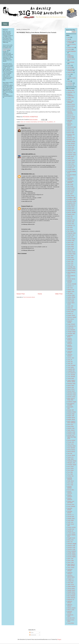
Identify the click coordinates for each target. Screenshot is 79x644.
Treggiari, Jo (70, 579)
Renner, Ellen (71, 490)
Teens (69, 74)
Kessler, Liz (70, 313)
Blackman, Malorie (70, 124)
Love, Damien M (71, 373)
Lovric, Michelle (71, 375)
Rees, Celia (70, 483)
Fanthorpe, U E (71, 226)
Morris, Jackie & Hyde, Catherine (71, 422)
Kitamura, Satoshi (72, 317)
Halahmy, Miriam (71, 269)
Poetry (69, 65)
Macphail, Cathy (71, 384)
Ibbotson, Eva (71, 299)
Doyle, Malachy (71, 205)
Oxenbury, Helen (71, 446)
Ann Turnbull (27, 122)
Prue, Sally (70, 472)
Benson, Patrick (71, 117)
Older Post (59, 294)
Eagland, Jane (71, 214)
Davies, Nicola (71, 188)
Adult (22, 122)
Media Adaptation (72, 51)
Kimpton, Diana (71, 315)
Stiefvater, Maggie (72, 544)
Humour (69, 49)
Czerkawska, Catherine (71, 179)
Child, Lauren (71, 157)
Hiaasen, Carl (71, 290)
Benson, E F (70, 115)
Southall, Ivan (71, 529)
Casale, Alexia (71, 149)
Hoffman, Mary (71, 295)
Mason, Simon (71, 389)
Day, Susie (70, 194)
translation (70, 85)
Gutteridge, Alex (71, 267)
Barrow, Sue (70, 108)
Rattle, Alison (71, 481)
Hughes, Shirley (71, 297)
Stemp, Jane (71, 540)
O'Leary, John (71, 442)
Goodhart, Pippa (71, 254)
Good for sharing (71, 44)
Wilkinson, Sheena (70, 602)
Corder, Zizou (71, 164)
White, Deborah (71, 598)
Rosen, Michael (71, 506)
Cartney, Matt (71, 147)
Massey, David (71, 391)
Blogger (59, 639)
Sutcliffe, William (71, 553)
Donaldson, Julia (71, 197)
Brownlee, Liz (71, 140)
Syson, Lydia (71, 560)
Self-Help (70, 67)
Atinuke (69, 99)
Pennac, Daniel (71, 455)
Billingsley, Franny (70, 121)
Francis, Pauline (71, 239)
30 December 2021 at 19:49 (28, 149)
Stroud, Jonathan (72, 551)
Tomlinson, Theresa (70, 570)
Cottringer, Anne (71, 166)
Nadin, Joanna (71, 430)
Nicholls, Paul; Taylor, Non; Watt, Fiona (72, 437)
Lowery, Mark (71, 378)
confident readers (72, 78)
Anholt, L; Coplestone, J (71, 95)
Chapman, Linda (71, 153)
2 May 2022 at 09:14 (26, 169)
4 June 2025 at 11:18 (27, 201)
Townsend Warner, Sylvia (71, 576)
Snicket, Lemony (71, 527)
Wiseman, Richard (70, 612)
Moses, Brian (71, 426)
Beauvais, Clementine (70, 112)
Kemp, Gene (71, 312)
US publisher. (50, 122)
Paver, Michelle (71, 448)
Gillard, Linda (71, 248)
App (68, 39)
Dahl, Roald (70, 184)
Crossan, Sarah (71, 170)
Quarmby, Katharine (70, 479)
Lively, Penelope (71, 365)
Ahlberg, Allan (71, 90)
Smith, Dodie (71, 520)
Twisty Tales (70, 583)
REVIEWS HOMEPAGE (30, 117)
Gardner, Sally (71, 241)
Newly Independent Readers (70, 56)
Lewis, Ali (70, 360)
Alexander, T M (71, 92)
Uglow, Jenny (71, 585)
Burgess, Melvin (71, 141)
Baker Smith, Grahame (71, 102)
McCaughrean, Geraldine (71, 404)
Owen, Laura (71, 444)
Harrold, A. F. (71, 286)
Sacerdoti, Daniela (70, 509)
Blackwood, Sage (72, 127)
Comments (33, 635)
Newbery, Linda (71, 432)
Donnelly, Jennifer (72, 201)
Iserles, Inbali (71, 301)
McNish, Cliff (70, 410)
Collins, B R (70, 158)
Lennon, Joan (71, 358)
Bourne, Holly (71, 133)
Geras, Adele (71, 244)
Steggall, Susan (71, 538)
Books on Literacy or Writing (72, 42)
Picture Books (71, 62)
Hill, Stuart (70, 293)
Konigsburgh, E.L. (72, 326)
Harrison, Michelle (72, 284)
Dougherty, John (71, 203)
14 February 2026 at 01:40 (28, 250)
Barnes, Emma (71, 104)
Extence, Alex (71, 224)
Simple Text (70, 72)
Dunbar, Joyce (71, 211)
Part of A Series (71, 59)
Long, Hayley (71, 367)
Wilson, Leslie (71, 610)
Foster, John (70, 237)
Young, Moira (71, 623)
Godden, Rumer (71, 252)
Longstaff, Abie (71, 369)
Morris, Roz (70, 424)
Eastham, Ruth (71, 220)
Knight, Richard (71, 324)
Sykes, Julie (70, 559)
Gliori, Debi (70, 250)
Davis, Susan (71, 192)
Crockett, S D (71, 168)
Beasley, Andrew (71, 110)
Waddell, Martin (71, 590)
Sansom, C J (71, 515)
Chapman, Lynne (72, 155)
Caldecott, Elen (71, 145)
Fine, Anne (70, 227)
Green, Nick (70, 263)
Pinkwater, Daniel (72, 465)
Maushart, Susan (72, 393)
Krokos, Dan (70, 328)
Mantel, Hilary (71, 385)
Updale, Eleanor (71, 586)
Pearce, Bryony (71, 450)
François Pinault (26, 206)
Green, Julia (70, 261)
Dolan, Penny (71, 196)
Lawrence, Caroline (70, 349)
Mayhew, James (71, 397)
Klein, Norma (71, 319)
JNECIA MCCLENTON (27, 154)
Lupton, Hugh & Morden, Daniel (71, 381)
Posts (31, 632)
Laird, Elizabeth (71, 330)
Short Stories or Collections (71, 70)
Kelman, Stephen (72, 310)
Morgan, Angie (71, 414)
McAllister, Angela (72, 402)
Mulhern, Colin (71, 428)
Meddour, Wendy (72, 412)
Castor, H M (70, 151)
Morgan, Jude (71, 416)
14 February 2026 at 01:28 (28, 224)
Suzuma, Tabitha (71, 555)
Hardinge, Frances (70, 281)
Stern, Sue (70, 542)
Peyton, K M (70, 457)
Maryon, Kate (71, 387)
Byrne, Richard (71, 143)
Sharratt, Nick (71, 517)
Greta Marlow (34, 122)
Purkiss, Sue (71, 476)
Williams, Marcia (71, 608)
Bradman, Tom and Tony (71, 135)
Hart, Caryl (70, 288)
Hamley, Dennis (71, 279)
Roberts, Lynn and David (71, 502)
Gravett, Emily (71, 259)
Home (40, 294)
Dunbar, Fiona (71, 207)
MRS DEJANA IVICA (27, 174)
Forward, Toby (71, 235)
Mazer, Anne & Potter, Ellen (71, 399)
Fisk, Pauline (71, 231)
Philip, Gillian (71, 459)
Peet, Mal (70, 453)
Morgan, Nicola (71, 418)
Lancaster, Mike (71, 334)
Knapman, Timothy (70, 322)
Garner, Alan (70, 242)
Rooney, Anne (71, 505)
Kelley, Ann (70, 308)
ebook (69, 81)
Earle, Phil (70, 216)
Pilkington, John (71, 463)
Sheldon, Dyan (71, 518)
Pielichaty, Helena (72, 461)
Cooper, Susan (71, 160)
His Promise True (42, 122)
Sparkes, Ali (70, 531)
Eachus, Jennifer (71, 212)
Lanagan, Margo (71, 332)
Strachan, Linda (71, 546)
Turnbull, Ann (71, 581)
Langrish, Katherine (70, 339)
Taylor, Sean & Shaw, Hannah (71, 565)
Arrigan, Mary (71, 97)
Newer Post (21, 294)
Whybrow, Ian (71, 600)
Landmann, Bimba (70, 336)
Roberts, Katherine (70, 492)
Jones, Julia (70, 306)
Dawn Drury (24, 128)
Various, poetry (71, 588)
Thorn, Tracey (71, 567)
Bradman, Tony (71, 138)
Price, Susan (71, 467)
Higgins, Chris (71, 292)
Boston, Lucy (71, 131)
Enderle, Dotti (71, 222)
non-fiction (70, 83)
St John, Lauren (71, 533)
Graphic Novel (71, 48)
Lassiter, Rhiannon (70, 346)
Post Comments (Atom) (29, 297)
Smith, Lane (70, 522)
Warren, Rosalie (71, 594)
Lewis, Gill (70, 362)
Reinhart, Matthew (70, 487)
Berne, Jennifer (71, 119)
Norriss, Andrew (71, 440)
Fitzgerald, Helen (72, 233)
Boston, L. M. (71, 129)
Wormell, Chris (71, 618)
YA (55, 122)
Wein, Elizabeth (71, 596)
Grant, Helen (71, 256)
